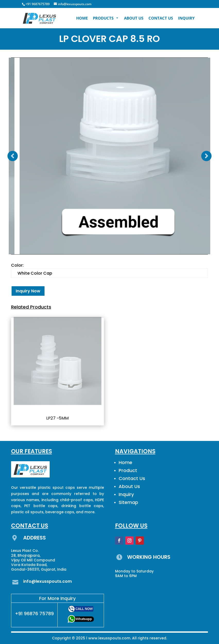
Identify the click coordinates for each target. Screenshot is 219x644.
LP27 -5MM (58, 418)
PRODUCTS (106, 18)
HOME (82, 18)
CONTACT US (161, 18)
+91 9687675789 (38, 4)
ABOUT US (134, 18)
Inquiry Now (28, 291)
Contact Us (132, 478)
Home (125, 462)
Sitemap (128, 502)
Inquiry (126, 494)
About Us (129, 486)
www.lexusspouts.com (109, 638)
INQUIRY (186, 18)
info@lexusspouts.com (47, 581)
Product (128, 470)
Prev (13, 156)
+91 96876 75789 (34, 613)
